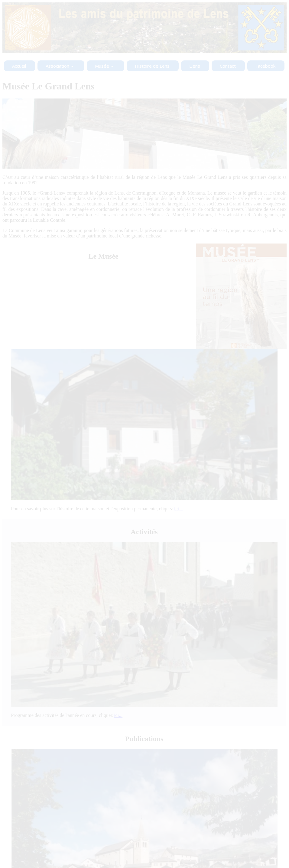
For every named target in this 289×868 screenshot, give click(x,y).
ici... (178, 509)
